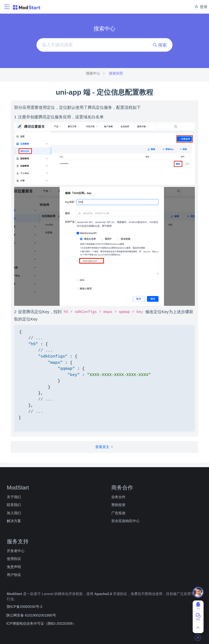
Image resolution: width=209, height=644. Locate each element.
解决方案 (14, 521)
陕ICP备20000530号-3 (24, 607)
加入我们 (14, 513)
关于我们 (14, 497)
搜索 (160, 45)
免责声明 (14, 567)
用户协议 (14, 575)
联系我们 (14, 505)
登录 (201, 7)
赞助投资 (118, 505)
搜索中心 (93, 73)
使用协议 (14, 559)
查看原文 (105, 447)
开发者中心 (16, 551)
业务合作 (118, 497)
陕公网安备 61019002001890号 (31, 615)
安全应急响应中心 (125, 521)
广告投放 (118, 513)
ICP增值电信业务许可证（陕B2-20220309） (41, 623)
